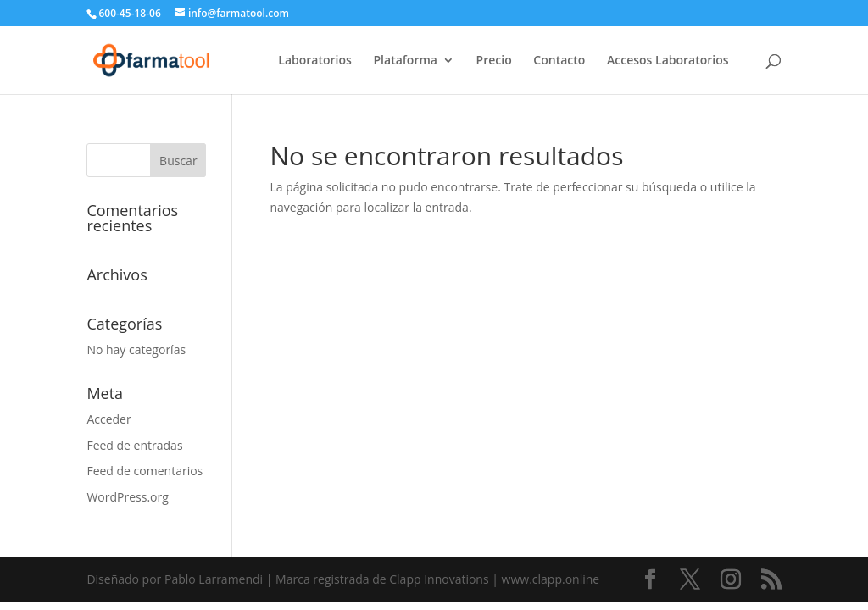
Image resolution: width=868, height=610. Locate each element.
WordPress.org (127, 497)
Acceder (108, 419)
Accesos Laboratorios (668, 61)
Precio (494, 61)
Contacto (559, 61)
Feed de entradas (134, 445)
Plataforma (406, 61)
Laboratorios (315, 61)
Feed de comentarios (145, 471)
